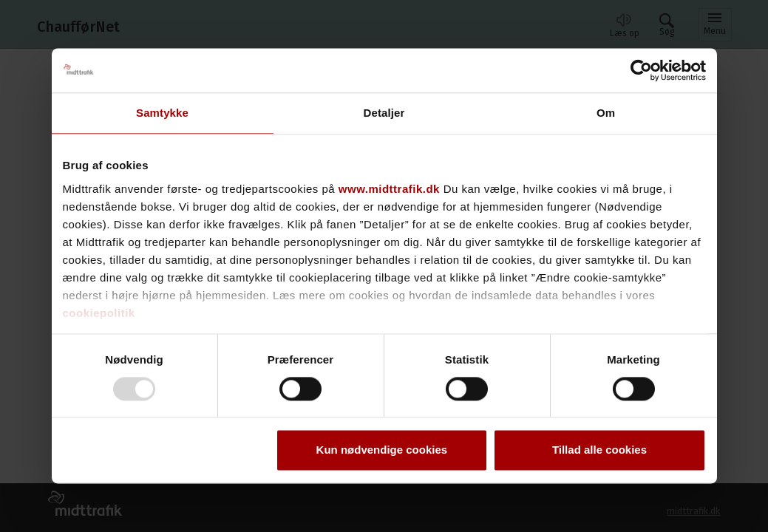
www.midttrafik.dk (389, 189)
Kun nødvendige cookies (382, 450)
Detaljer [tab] (384, 113)
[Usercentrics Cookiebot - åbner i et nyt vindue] (641, 70)
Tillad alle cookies (599, 450)
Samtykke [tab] (162, 113)
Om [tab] (606, 113)
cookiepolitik (99, 313)
